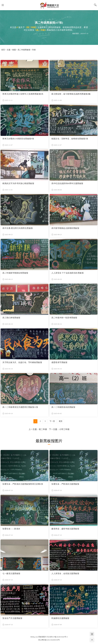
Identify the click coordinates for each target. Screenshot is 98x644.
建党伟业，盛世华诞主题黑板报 (65, 529)
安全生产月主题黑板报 (12, 618)
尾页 (61, 421)
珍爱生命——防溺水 (11, 529)
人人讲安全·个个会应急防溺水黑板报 (68, 273)
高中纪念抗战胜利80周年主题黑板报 (67, 183)
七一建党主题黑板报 (11, 574)
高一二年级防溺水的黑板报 (63, 407)
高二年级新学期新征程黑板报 (15, 273)
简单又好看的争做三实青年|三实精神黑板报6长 (23, 94)
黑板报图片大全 (49, 5)
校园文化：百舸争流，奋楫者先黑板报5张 (70, 139)
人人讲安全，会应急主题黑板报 (65, 574)
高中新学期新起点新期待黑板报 (65, 228)
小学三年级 (64, 429)
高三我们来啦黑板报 (11, 318)
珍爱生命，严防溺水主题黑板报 (65, 484)
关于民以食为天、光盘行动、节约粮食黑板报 (22, 362)
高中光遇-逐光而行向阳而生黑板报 (18, 228)
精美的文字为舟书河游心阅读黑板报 (18, 183)
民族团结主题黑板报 (60, 618)
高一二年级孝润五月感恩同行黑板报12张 (20, 407)
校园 (14, 50)
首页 (3, 50)
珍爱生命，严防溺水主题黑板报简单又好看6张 (23, 484)
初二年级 (43, 429)
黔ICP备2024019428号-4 (59, 637)
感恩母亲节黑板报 (59, 362)
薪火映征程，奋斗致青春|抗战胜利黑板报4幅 (71, 94)
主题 (9, 50)
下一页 (52, 421)
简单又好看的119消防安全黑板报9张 (18, 139)
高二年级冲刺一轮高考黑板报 (64, 318)
